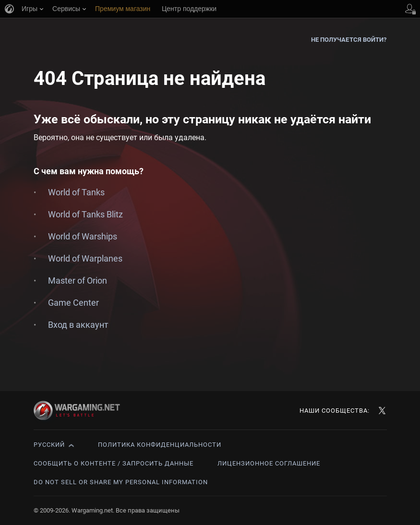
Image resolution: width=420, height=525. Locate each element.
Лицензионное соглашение (269, 463)
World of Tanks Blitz (85, 214)
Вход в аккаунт (78, 325)
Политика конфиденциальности (160, 445)
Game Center (73, 303)
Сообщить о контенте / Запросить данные (114, 463)
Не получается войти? (349, 40)
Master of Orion (78, 280)
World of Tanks (76, 192)
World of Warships (83, 236)
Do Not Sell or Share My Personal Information (121, 482)
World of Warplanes (85, 258)
